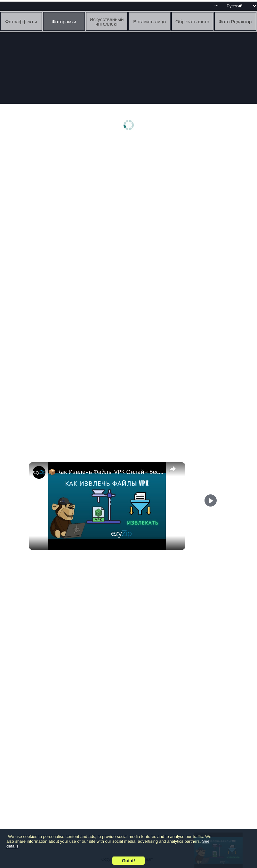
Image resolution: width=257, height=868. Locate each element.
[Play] (211, 526)
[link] (39, 472)
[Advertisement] (130, 191)
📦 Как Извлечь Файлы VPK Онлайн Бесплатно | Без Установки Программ (106, 472)
